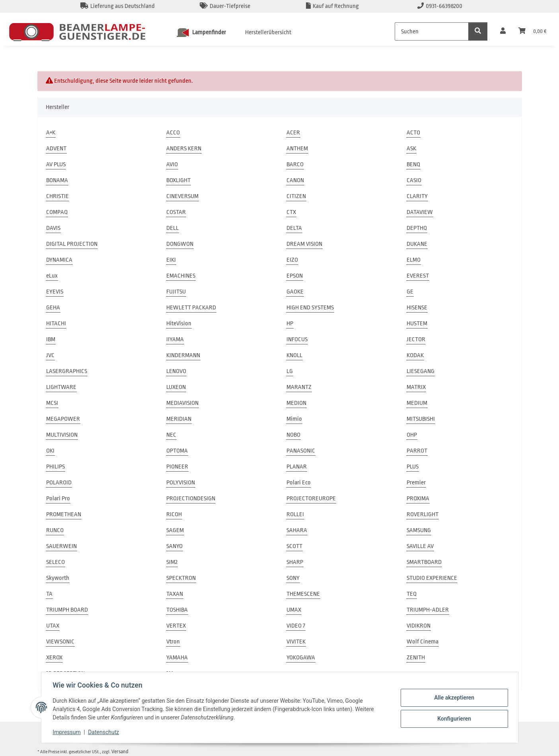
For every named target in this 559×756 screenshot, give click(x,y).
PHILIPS (56, 467)
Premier (416, 483)
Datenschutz (105, 732)
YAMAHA (177, 658)
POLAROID (59, 483)
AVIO (172, 164)
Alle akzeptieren (453, 698)
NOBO (293, 435)
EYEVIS (55, 292)
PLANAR (297, 467)
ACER (293, 133)
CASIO (414, 180)
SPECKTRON (181, 578)
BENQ (413, 164)
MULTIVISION (62, 435)
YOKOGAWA (301, 658)
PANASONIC (301, 451)
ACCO (173, 133)
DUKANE (417, 244)
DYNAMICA (59, 260)
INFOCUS (297, 339)
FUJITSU (176, 292)
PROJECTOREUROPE (311, 498)
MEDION (296, 403)
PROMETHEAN (64, 514)
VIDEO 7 (296, 626)
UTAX (53, 626)
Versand (120, 751)
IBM (51, 339)
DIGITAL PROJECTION (72, 244)
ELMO (414, 260)
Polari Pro (58, 498)
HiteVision (179, 324)
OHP (412, 435)
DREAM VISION (304, 244)
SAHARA (297, 530)
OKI (50, 451)
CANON (295, 180)
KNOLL (294, 355)
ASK (411, 149)
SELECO (56, 562)
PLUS (413, 467)
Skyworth (58, 578)
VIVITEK (296, 642)
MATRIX (416, 387)
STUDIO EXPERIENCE (432, 578)
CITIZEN (296, 196)
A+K (51, 133)
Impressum (68, 732)
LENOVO (176, 371)
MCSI (52, 403)
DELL (172, 228)
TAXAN (175, 594)
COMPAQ (57, 212)
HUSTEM (417, 324)
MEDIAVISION (182, 403)
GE (410, 292)
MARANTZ (299, 387)
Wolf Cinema (423, 642)
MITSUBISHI (421, 419)
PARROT (417, 451)
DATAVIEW (420, 212)
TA (49, 594)
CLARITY (417, 196)
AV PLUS (56, 164)
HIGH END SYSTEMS (310, 308)
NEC (171, 435)
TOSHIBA (177, 610)
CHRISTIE (57, 196)
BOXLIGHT (178, 180)
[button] (503, 31)
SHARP (295, 562)
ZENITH (416, 658)
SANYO (174, 546)
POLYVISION (181, 483)
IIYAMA (175, 339)
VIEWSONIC (60, 642)
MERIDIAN (179, 419)
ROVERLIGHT (423, 514)
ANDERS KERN (184, 149)
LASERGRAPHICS (67, 371)
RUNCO (55, 530)
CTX (291, 212)
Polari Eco (299, 483)
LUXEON (176, 387)
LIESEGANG (421, 371)
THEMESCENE (303, 594)
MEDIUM (417, 403)
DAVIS (53, 228)
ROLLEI (295, 514)
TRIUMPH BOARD (67, 610)
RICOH (174, 514)
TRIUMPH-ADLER (428, 610)
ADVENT (56, 149)
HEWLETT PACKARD (191, 308)
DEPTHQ (417, 228)
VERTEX (176, 626)
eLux (52, 276)
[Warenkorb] (532, 31)
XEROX (54, 658)
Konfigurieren (453, 718)
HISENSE (417, 308)
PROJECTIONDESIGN (191, 498)
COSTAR (176, 212)
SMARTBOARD (424, 562)
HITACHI (56, 324)
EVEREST (418, 276)
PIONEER (177, 467)
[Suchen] (432, 31)
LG (290, 371)
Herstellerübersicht (268, 32)
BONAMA (57, 180)
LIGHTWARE (61, 387)
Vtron (173, 642)
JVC (50, 355)
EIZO (292, 260)
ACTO (413, 133)
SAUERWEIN (61, 546)
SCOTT (294, 546)
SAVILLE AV (420, 546)
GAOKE (295, 292)
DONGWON (180, 244)
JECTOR (416, 339)
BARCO (295, 164)
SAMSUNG (419, 530)
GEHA (53, 308)
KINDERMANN (183, 355)
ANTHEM (297, 149)
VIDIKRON (419, 626)
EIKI (171, 260)
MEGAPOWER (63, 419)
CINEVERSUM (182, 196)
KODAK (415, 355)
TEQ (412, 594)
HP (290, 324)
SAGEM (175, 530)
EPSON (295, 276)
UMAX (294, 610)
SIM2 (172, 562)
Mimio (294, 419)
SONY (293, 578)
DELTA (294, 228)
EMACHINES (181, 276)
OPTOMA (177, 451)
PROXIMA (418, 498)
